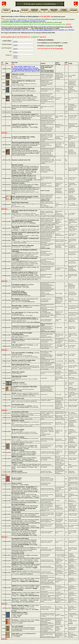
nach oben (4, 133)
